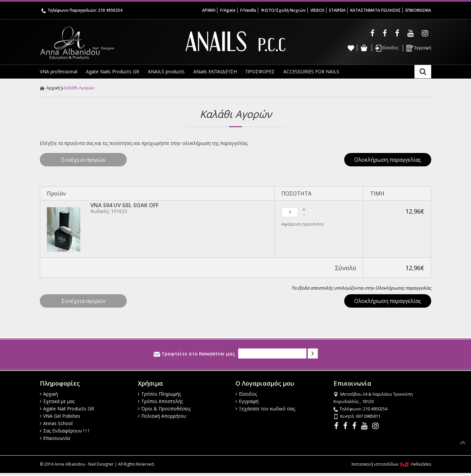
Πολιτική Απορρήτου (162, 416)
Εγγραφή (419, 48)
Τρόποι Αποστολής (160, 401)
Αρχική (50, 88)
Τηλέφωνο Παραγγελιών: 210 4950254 (82, 10)
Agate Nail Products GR (67, 409)
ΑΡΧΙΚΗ (209, 10)
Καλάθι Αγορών (79, 88)
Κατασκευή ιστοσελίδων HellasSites (391, 464)
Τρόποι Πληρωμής (159, 394)
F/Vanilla (248, 10)
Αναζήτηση (423, 72)
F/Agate (228, 10)
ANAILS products (166, 71)
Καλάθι (364, 48)
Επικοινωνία (55, 438)
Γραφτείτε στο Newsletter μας (194, 354)
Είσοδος (387, 48)
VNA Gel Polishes (60, 416)
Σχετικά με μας (57, 401)
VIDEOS (317, 10)
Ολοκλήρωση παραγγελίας (388, 160)
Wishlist (351, 48)
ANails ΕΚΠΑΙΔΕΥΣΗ (215, 71)
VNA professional (59, 71)
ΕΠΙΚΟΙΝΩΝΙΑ (418, 10)
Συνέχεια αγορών (83, 160)
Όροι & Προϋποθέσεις (164, 409)
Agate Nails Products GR (113, 71)
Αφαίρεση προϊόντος (303, 224)
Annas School (56, 423)
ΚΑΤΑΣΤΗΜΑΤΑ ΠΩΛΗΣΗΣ (375, 10)
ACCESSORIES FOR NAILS (311, 71)
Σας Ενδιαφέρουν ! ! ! (64, 431)
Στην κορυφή (463, 443)
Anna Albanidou (105, 43)
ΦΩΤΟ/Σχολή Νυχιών (283, 10)
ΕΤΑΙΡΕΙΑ (337, 10)
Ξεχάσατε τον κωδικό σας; (266, 409)
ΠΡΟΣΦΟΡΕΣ (260, 71)
